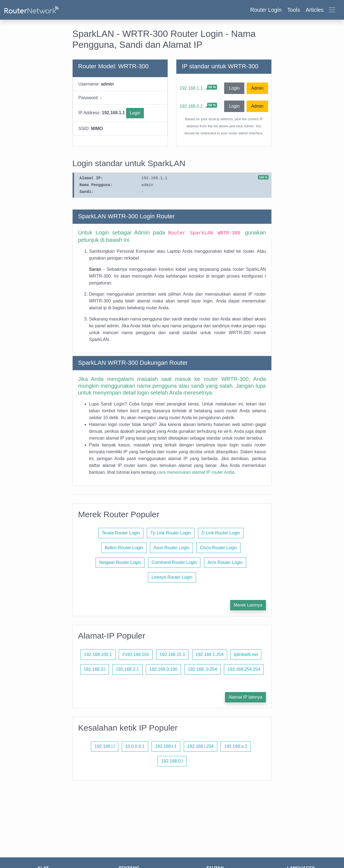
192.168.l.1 (166, 746)
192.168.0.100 (163, 669)
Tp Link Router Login (171, 533)
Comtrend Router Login (174, 562)
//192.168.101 (136, 654)
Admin (257, 88)
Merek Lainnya (248, 605)
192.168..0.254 (202, 669)
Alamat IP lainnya (245, 697)
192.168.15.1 (172, 654)
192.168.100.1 (98, 654)
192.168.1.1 (191, 88)
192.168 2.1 (127, 669)
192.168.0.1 (191, 106)
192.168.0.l (172, 761)
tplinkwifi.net (246, 654)
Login (135, 113)
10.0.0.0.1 (135, 746)
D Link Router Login (221, 533)
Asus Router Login (171, 548)
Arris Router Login (225, 562)
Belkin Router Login (124, 548)
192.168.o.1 (236, 746)
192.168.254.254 (244, 669)
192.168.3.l (95, 669)
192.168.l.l (105, 746)
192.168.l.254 (201, 746)
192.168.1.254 (210, 654)
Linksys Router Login (172, 577)
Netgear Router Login (120, 562)
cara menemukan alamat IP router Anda (196, 472)
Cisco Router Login (218, 548)
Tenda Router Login (121, 533)
